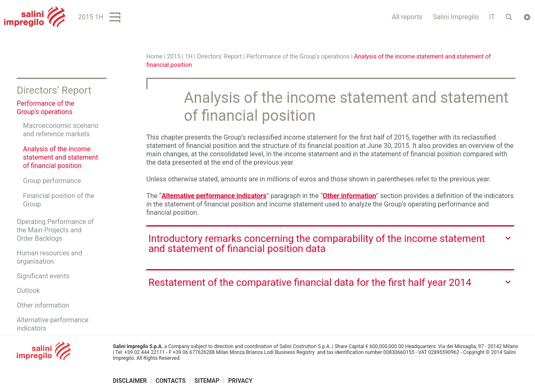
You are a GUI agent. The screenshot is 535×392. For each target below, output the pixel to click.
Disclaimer (130, 381)
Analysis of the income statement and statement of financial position (61, 157)
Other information (349, 196)
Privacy (240, 381)
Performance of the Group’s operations (299, 57)
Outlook (28, 291)
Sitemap (207, 381)
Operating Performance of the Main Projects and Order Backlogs (55, 230)
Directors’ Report (219, 57)
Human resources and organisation (50, 257)
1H (189, 57)
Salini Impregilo (456, 17)
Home (154, 57)
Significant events (43, 276)
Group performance (52, 181)
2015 (173, 57)
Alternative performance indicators (214, 196)
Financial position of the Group (59, 200)
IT (492, 17)
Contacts (171, 381)
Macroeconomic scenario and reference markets (61, 130)
